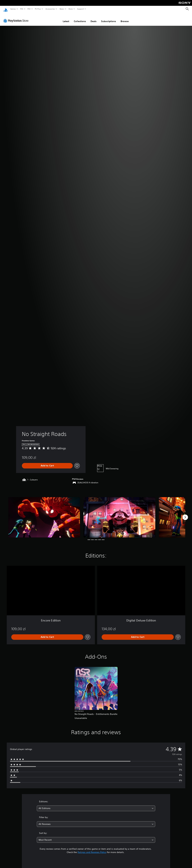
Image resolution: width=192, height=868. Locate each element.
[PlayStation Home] (6, 9)
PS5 (22, 9)
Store (71, 9)
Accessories (50, 9)
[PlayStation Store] (17, 18)
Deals (94, 18)
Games (13, 9)
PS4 (29, 9)
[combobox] (96, 805)
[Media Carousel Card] (44, 514)
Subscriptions (109, 18)
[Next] (185, 514)
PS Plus (38, 9)
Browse (125, 18)
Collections (80, 18)
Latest (66, 18)
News (62, 9)
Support (80, 9)
